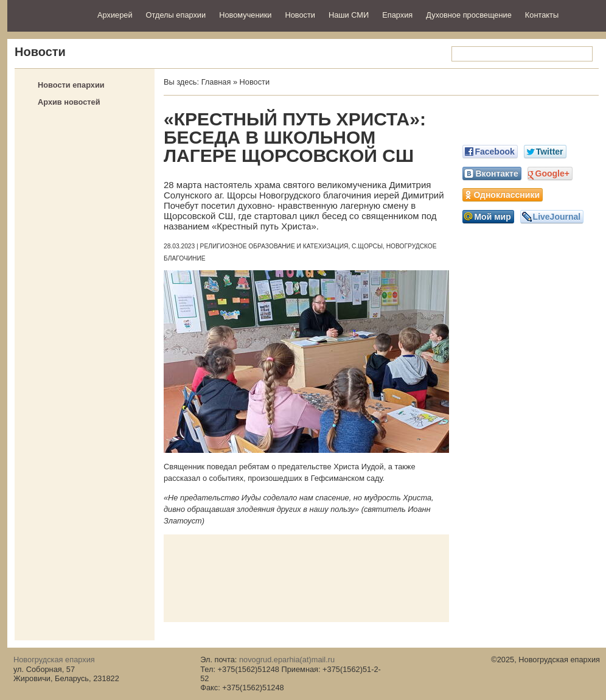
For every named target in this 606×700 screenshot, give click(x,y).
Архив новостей (69, 102)
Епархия (397, 15)
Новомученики (245, 15)
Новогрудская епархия (48, 14)
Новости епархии (71, 85)
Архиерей (115, 15)
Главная (216, 82)
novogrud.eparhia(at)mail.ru (287, 660)
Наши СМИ (349, 15)
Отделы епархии (176, 15)
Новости (300, 15)
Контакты (542, 15)
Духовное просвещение (469, 15)
